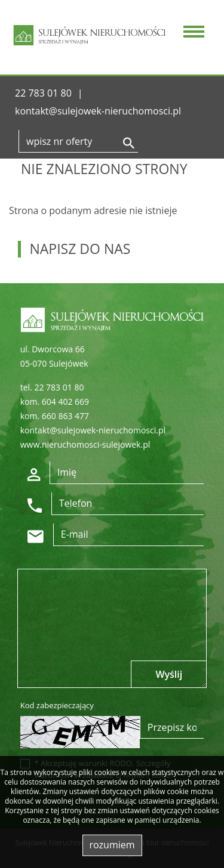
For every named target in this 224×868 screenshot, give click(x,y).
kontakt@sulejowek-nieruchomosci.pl (98, 111)
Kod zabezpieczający (57, 705)
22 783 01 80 (43, 93)
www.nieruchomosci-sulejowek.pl (85, 444)
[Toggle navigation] (192, 33)
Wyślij (169, 674)
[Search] (78, 141)
